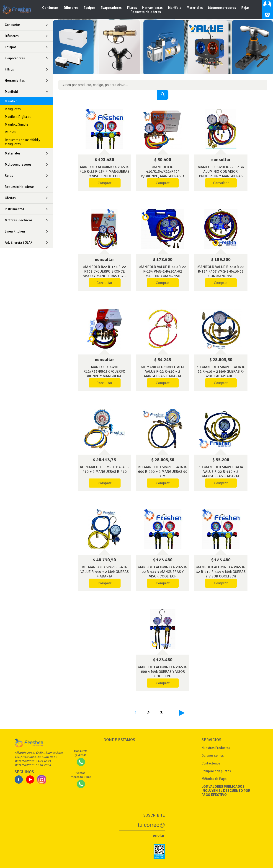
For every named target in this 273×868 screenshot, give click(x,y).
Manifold (175, 8)
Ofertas (10, 198)
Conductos (51, 8)
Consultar (221, 183)
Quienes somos (213, 756)
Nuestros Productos (216, 748)
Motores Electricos (19, 220)
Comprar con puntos (216, 771)
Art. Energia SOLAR (19, 243)
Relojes (10, 132)
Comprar (105, 183)
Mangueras (13, 109)
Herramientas (153, 8)
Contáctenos (211, 763)
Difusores (71, 8)
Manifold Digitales (18, 117)
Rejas (245, 8)
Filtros (132, 8)
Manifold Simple (17, 124)
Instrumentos (14, 209)
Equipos (90, 8)
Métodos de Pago (214, 779)
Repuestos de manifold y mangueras (22, 142)
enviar (159, 836)
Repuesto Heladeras (146, 12)
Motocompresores (222, 8)
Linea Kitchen (15, 231)
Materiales (195, 8)
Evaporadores (112, 8)
